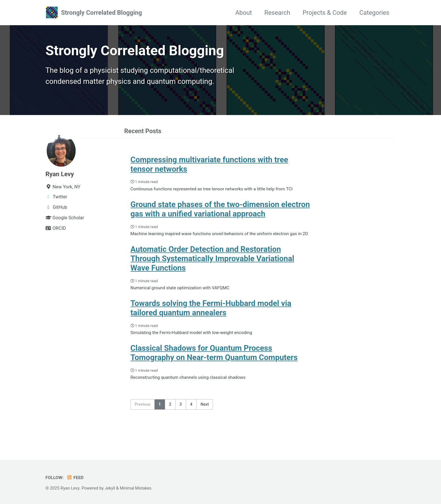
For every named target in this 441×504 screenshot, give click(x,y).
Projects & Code (325, 13)
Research (277, 13)
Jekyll (110, 488)
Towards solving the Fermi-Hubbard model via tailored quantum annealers (211, 324)
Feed (77, 478)
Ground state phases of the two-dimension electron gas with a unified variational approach (220, 215)
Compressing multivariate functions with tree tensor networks (209, 169)
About (244, 13)
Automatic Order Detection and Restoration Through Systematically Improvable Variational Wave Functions (212, 273)
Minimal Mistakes (137, 488)
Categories (374, 13)
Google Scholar (65, 222)
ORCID (56, 232)
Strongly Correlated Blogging (102, 13)
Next (205, 422)
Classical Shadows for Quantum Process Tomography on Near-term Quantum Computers (214, 370)
